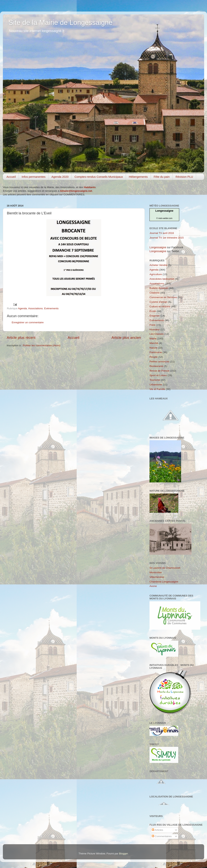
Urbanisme (156, 385)
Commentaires (162, 836)
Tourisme (155, 380)
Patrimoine (156, 352)
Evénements (51, 308)
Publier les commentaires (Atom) (42, 345)
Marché (154, 343)
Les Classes (157, 334)
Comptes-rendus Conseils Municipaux (99, 177)
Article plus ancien (126, 338)
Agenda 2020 (60, 177)
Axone (153, 586)
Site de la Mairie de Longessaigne (61, 23)
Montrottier (156, 572)
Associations (35, 308)
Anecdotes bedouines (162, 279)
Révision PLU (184, 177)
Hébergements (138, 177)
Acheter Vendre (158, 265)
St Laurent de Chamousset (165, 568)
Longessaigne (164, 211)
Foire (152, 325)
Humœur (155, 330)
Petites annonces (159, 362)
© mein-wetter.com (164, 218)
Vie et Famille (157, 389)
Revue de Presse (159, 371)
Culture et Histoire (160, 306)
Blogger (123, 854)
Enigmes (155, 316)
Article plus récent (21, 338)
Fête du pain (162, 177)
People (154, 357)
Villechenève (157, 577)
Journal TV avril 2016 (162, 233)
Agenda (23, 308)
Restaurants (156, 366)
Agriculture (156, 274)
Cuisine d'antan (158, 302)
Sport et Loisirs (158, 375)
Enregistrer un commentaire (28, 322)
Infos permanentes (34, 177)
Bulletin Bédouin (159, 288)
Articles (157, 830)
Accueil (11, 177)
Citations (155, 293)
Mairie (153, 339)
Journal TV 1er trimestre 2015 (167, 238)
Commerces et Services (163, 297)
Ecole (153, 311)
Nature (153, 348)
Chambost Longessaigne (164, 582)
